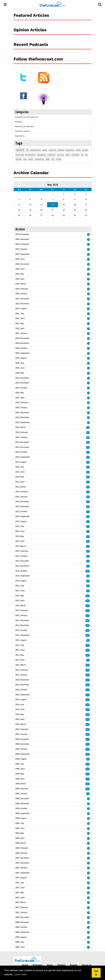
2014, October (21, 452)
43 (88, 467)
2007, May (20, 893)
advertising (39, 159)
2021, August (21, 309)
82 (88, 660)
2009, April (20, 779)
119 (88, 635)
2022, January (21, 294)
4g (86, 155)
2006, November (22, 922)
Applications (20, 136)
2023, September (23, 254)
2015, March (21, 427)
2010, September (23, 695)
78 (88, 492)
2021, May (20, 323)
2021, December (22, 299)
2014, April (20, 482)
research (52, 150)
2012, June (20, 591)
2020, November (22, 343)
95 (88, 556)
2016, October (21, 388)
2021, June (20, 318)
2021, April (20, 328)
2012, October (21, 571)
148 (88, 754)
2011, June (20, 650)
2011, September (23, 635)
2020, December (22, 338)
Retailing (19, 122)
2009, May (20, 774)
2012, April (20, 601)
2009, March (21, 784)
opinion (20, 150)
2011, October (21, 630)
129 (88, 616)
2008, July (20, 823)
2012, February (22, 610)
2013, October (21, 512)
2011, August (21, 640)
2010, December (22, 680)
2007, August (21, 878)
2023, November (22, 244)
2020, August (21, 358)
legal (68, 155)
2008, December (22, 799)
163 (88, 784)
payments (70, 150)
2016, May (20, 393)
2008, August (21, 818)
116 (88, 675)
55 (88, 482)
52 (88, 477)
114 (88, 715)
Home (25, 965)
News (50, 965)
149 (88, 749)
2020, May (20, 373)
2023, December (22, 239)
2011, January (21, 675)
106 (88, 621)
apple (45, 150)
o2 (82, 155)
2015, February (22, 432)
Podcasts (38, 965)
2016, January (21, 408)
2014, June (20, 472)
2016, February (22, 403)
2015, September (23, 422)
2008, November (22, 804)
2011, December (22, 620)
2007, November (22, 863)
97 (88, 551)
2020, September (23, 353)
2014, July (20, 467)
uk (27, 150)
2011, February (22, 670)
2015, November (22, 417)
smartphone (30, 155)
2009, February (22, 789)
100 (88, 601)
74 (88, 541)
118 (88, 680)
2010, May (20, 714)
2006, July (20, 942)
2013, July (20, 526)
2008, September (23, 813)
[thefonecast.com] (52, 5)
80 (88, 591)
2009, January (21, 794)
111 (88, 700)
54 (88, 452)
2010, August (21, 700)
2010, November (22, 685)
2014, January (21, 497)
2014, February (22, 492)
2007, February (22, 907)
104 (88, 725)
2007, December (22, 858)
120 (88, 650)
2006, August (21, 937)
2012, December (22, 561)
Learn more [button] (21, 974)
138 (88, 670)
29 (88, 794)
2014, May (20, 477)
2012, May (20, 596)
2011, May (20, 655)
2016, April (20, 398)
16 (88, 428)
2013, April (20, 541)
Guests (74, 965)
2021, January (21, 333)
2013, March (21, 546)
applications (36, 150)
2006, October (21, 927)
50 (88, 472)
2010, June (20, 709)
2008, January (21, 853)
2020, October (21, 348)
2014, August (21, 462)
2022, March (21, 284)
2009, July (20, 764)
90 (88, 640)
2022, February (22, 289)
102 (88, 571)
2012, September (23, 576)
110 (88, 606)
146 (88, 744)
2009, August (21, 759)
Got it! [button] (96, 973)
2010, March (21, 724)
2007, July (20, 883)
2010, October (21, 690)
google (85, 150)
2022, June (20, 269)
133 (88, 596)
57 (88, 522)
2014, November (22, 447)
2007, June (20, 888)
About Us (87, 965)
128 (88, 710)
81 (88, 561)
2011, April (20, 660)
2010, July (20, 705)
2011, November (22, 625)
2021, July (20, 314)
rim (53, 159)
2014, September (23, 457)
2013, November (22, 507)
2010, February (22, 729)
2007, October (21, 868)
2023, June (20, 259)
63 (88, 487)
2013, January (21, 556)
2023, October (21, 249)
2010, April (20, 719)
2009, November (22, 744)
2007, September (23, 873)
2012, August (21, 581)
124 (88, 645)
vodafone (51, 155)
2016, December (22, 378)
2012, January (21, 615)
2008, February (22, 848)
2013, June (20, 531)
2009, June (20, 769)
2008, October (21, 808)
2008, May (20, 833)
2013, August (21, 521)
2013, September (23, 516)
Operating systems (23, 131)
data (48, 159)
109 (88, 626)
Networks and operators (25, 126)
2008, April (20, 838)
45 (88, 447)
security (61, 155)
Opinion (61, 965)
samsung (20, 155)
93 (88, 759)
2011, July (20, 645)
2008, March (21, 843)
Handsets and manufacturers (27, 117)
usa (25, 159)
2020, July (20, 363)
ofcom (59, 159)
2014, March (21, 487)
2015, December (22, 413)
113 (88, 611)
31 (88, 462)
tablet (31, 159)
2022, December (22, 264)
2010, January (21, 734)
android (61, 150)
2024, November (22, 234)
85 (88, 497)
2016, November (22, 383)
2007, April (20, 898)
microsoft (75, 155)
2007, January (21, 912)
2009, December (22, 739)
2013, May (20, 536)
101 (88, 665)
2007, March (21, 902)
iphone (19, 159)
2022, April (20, 279)
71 (88, 512)
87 (88, 566)
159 (88, 764)
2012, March (21, 606)
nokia (78, 150)
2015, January (21, 437)
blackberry (41, 155)
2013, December (22, 502)
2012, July (20, 586)
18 (88, 433)
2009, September (23, 754)
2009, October (21, 749)
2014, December (22, 442)
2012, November (22, 566)
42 (88, 457)
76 (88, 517)
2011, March (21, 665)
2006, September (23, 932)
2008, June (20, 828)
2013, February (22, 551)
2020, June (20, 368)
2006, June (20, 947)
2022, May (20, 274)
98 (88, 576)
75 (88, 527)
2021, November (22, 304)
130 (88, 631)
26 (88, 438)
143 (88, 734)
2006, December (22, 917)
